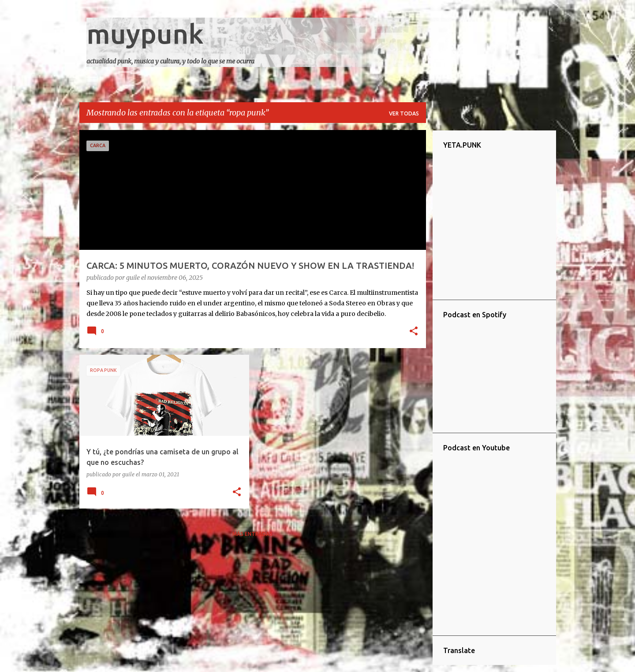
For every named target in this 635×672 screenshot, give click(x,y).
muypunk (145, 33)
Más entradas (252, 534)
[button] (414, 332)
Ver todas (404, 113)
